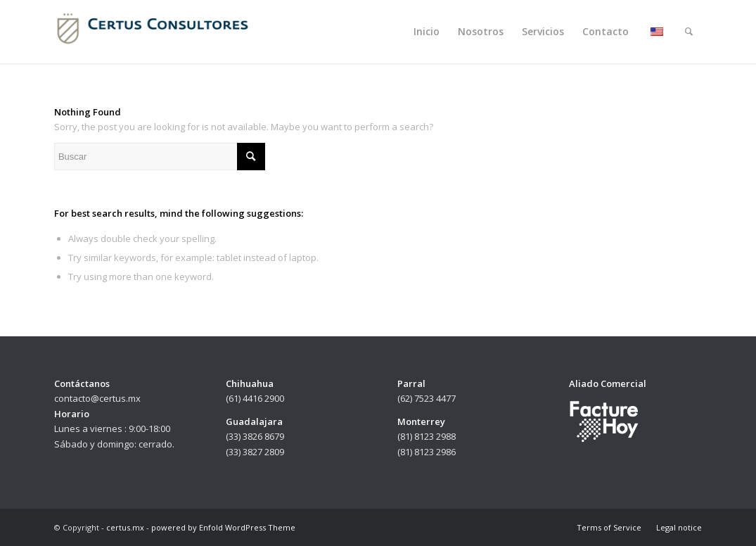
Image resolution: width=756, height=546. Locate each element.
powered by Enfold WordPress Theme (223, 527)
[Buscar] (689, 32)
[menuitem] (427, 32)
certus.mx (125, 527)
